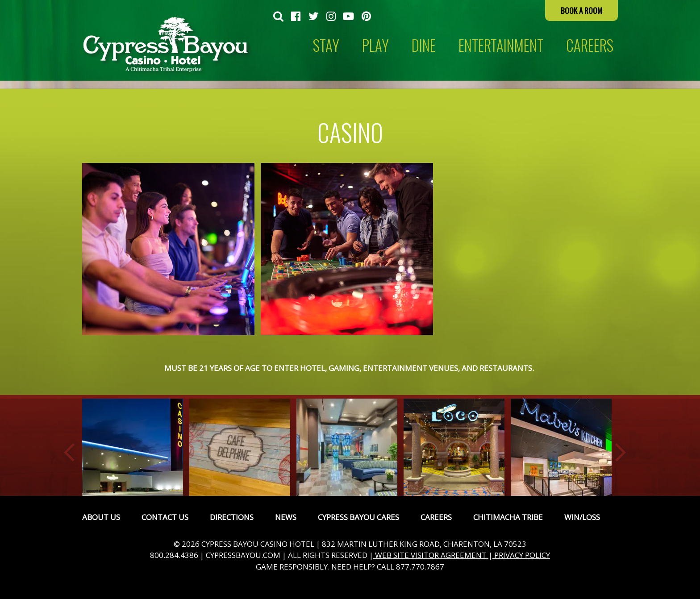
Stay (326, 45)
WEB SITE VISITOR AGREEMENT (431, 555)
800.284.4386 (174, 555)
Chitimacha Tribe (508, 517)
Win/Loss (582, 517)
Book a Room (581, 10)
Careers (436, 517)
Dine (424, 45)
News (286, 517)
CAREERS (590, 45)
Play (375, 45)
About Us (101, 517)
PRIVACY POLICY (521, 555)
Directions (232, 517)
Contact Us (165, 517)
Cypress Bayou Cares (358, 517)
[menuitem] (278, 17)
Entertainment (501, 45)
